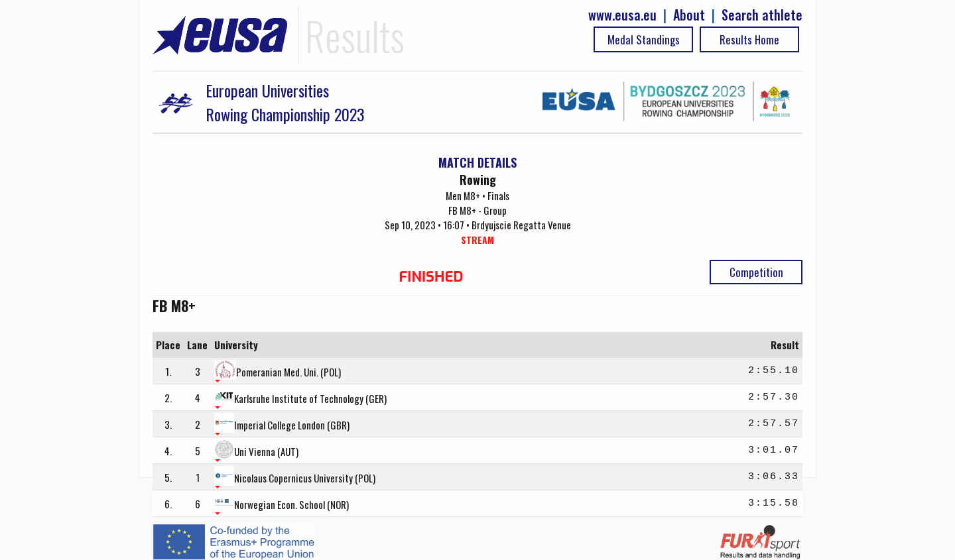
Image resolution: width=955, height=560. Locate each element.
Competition (756, 272)
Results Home (749, 39)
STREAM (477, 240)
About (689, 15)
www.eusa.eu (622, 15)
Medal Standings (644, 39)
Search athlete (762, 15)
